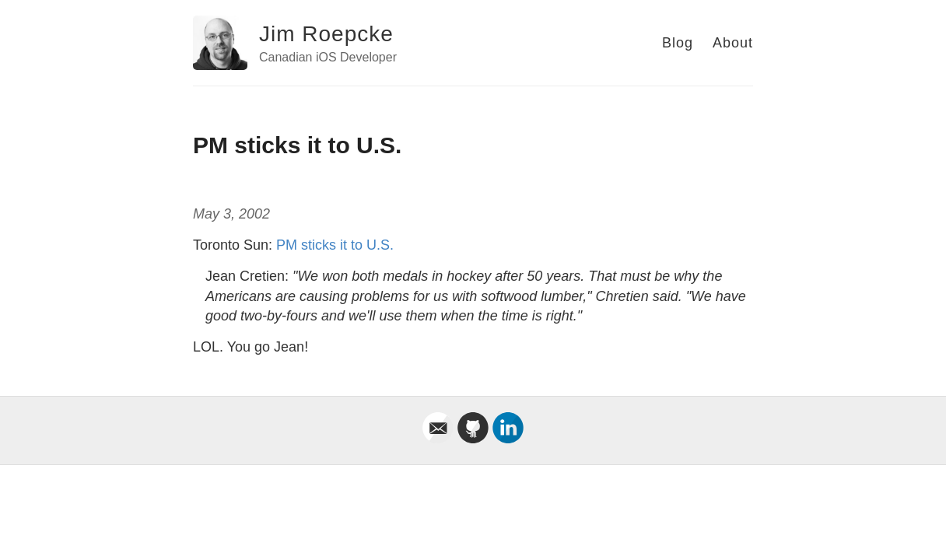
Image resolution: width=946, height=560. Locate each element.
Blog (678, 43)
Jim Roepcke (326, 34)
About (733, 43)
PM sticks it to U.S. (335, 245)
